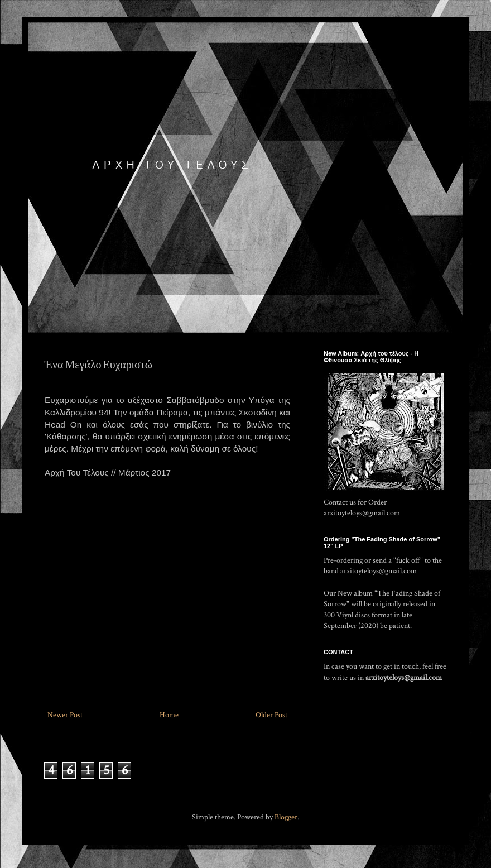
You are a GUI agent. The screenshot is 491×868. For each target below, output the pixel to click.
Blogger (286, 817)
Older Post (271, 715)
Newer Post (65, 715)
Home (169, 715)
